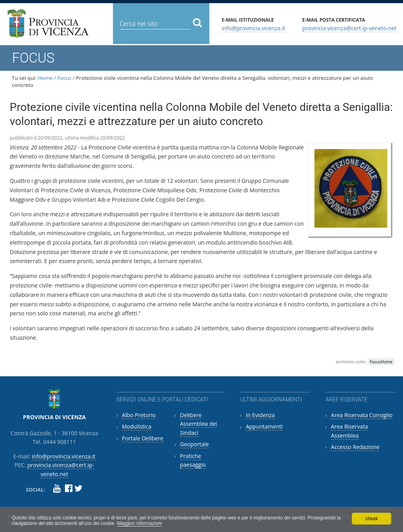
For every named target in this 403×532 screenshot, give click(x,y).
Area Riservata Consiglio (362, 415)
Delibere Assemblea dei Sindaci (198, 424)
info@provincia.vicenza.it (253, 28)
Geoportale (194, 444)
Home (45, 78)
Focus (65, 78)
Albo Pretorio (139, 415)
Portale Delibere (143, 438)
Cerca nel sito (119, 17)
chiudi (371, 519)
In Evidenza (260, 415)
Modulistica (137, 426)
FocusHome (381, 362)
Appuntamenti (264, 426)
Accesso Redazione (355, 447)
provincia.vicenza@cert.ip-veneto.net (349, 28)
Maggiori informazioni (139, 523)
